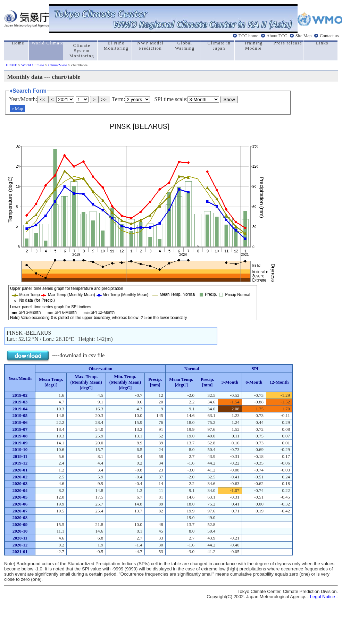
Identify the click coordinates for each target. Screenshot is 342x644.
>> (104, 99)
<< (43, 99)
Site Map (304, 36)
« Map (17, 108)
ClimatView (58, 65)
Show (229, 99)
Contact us (329, 36)
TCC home (248, 36)
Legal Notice (323, 597)
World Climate (33, 65)
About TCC (277, 36)
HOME (11, 65)
